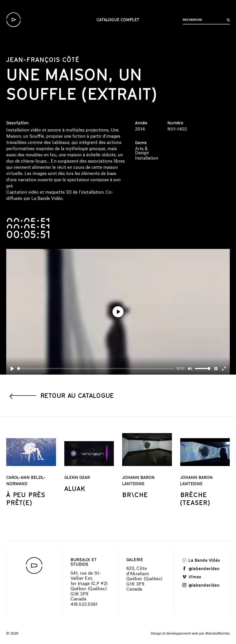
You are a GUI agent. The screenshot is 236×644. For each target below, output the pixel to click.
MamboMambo (218, 634)
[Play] (12, 369)
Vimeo (192, 577)
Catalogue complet (118, 20)
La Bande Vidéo (201, 560)
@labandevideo (201, 568)
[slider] (96, 369)
